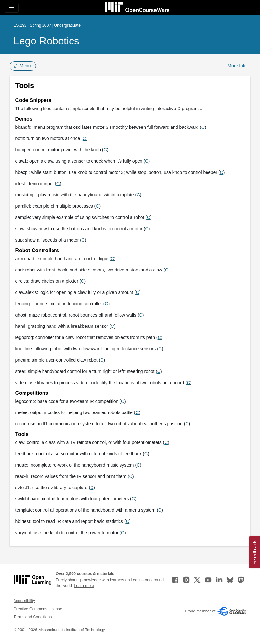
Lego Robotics (46, 41)
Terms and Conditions (33, 617)
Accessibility (24, 601)
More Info (237, 66)
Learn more (84, 586)
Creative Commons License (38, 609)
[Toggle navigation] (12, 8)
